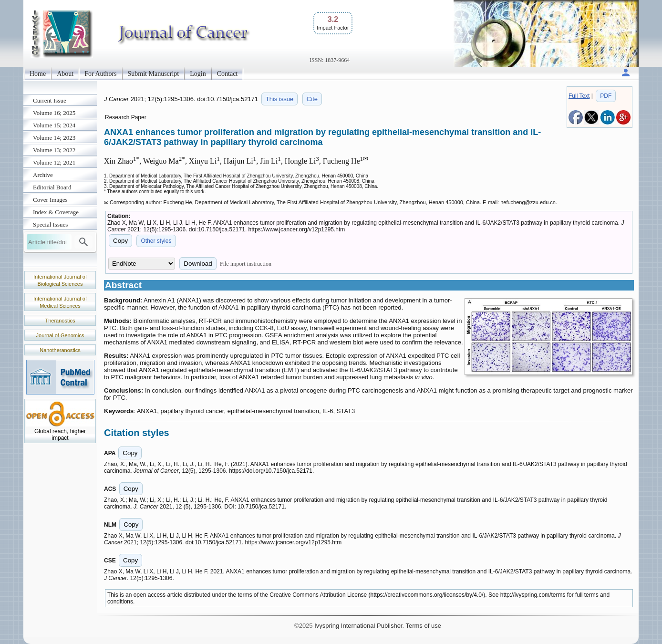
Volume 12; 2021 (54, 162)
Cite (312, 99)
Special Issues (50, 224)
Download (198, 264)
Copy (120, 241)
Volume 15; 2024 (54, 125)
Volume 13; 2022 (54, 150)
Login (198, 74)
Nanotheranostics (60, 350)
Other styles (156, 241)
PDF (606, 96)
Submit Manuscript (154, 74)
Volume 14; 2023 (54, 138)
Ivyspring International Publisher (358, 626)
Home (38, 74)
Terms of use (423, 626)
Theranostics (60, 321)
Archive (43, 175)
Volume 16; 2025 (54, 113)
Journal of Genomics (60, 335)
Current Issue (50, 100)
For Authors (100, 74)
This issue (280, 99)
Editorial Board (52, 187)
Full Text (579, 96)
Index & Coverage (56, 212)
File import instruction (246, 264)
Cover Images (50, 200)
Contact (228, 74)
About (65, 74)
